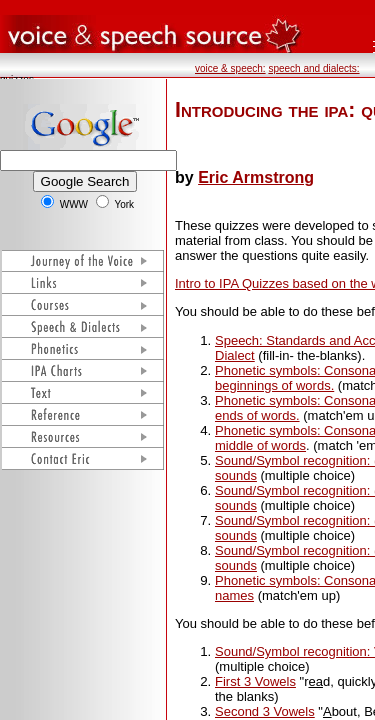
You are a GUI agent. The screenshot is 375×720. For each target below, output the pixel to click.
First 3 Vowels (255, 681)
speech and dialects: (313, 68)
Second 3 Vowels (265, 711)
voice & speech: (230, 68)
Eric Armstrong (256, 177)
